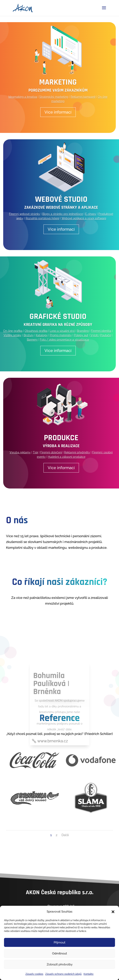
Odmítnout (59, 953)
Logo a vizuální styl (62, 331)
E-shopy (91, 214)
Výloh (95, 335)
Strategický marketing (54, 97)
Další (65, 835)
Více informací (58, 112)
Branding (83, 331)
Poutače (106, 335)
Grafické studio (58, 317)
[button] (113, 912)
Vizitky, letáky (13, 335)
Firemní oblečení (51, 452)
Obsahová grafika (36, 331)
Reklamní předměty (77, 452)
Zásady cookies (34, 974)
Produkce (61, 438)
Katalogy (42, 335)
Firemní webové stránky (25, 214)
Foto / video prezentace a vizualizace (64, 340)
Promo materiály (61, 335)
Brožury (29, 335)
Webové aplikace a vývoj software (84, 218)
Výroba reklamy (20, 452)
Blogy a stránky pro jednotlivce (63, 214)
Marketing (58, 82)
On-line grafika (13, 331)
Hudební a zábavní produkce (67, 457)
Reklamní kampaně (83, 97)
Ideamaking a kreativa (23, 97)
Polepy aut (81, 335)
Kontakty (89, 974)
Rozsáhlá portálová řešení (42, 218)
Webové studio (61, 199)
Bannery (32, 340)
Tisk (35, 452)
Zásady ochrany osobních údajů (63, 974)
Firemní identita (101, 331)
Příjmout (59, 942)
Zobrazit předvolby (60, 964)
